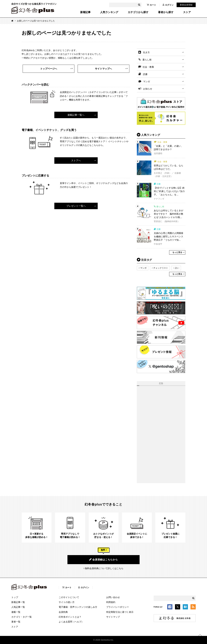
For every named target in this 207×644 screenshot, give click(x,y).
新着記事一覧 (18, 602)
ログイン (168, 5)
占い (177, 268)
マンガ (147, 81)
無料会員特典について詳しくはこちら (104, 568)
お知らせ (148, 89)
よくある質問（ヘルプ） (71, 622)
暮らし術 (147, 60)
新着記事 (85, 12)
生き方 (146, 52)
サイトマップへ (103, 69)
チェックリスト (161, 268)
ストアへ (76, 160)
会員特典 (63, 612)
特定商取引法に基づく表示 (120, 612)
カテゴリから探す (138, 12)
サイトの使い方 (67, 602)
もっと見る (177, 252)
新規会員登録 (186, 5)
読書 (145, 74)
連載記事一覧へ (76, 115)
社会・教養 (148, 67)
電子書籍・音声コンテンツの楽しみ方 (78, 607)
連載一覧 (16, 612)
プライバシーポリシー (118, 607)
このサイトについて (69, 597)
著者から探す (166, 12)
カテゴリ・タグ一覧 (22, 617)
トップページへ (49, 69)
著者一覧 (16, 622)
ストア (187, 12)
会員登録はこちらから (103, 559)
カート (151, 5)
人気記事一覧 (18, 607)
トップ (15, 597)
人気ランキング (109, 12)
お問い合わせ (113, 597)
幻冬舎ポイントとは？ (70, 617)
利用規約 (111, 602)
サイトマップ (113, 617)
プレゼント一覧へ (76, 206)
